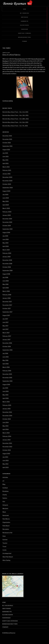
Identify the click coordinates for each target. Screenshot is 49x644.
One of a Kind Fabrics (11, 55)
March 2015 (6, 402)
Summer (5, 540)
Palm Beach (6, 526)
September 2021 (7, 146)
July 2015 (5, 388)
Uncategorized (7, 553)
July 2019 (5, 236)
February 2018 (7, 295)
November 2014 (7, 416)
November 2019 (7, 222)
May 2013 (5, 464)
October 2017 (7, 308)
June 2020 (6, 198)
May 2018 (5, 284)
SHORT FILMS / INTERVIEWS (24, 33)
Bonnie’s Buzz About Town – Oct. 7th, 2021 (15, 126)
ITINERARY (24, 41)
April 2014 (6, 429)
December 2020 (7, 177)
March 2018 (6, 291)
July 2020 (5, 195)
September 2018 (7, 271)
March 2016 (6, 367)
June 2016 (6, 357)
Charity (5, 495)
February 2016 (7, 371)
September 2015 (7, 381)
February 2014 (7, 436)
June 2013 (6, 460)
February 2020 (7, 212)
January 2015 (7, 409)
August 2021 (6, 150)
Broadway (6, 491)
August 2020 (6, 191)
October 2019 (7, 226)
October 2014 (7, 419)
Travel (4, 547)
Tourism (5, 543)
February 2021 (7, 170)
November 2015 (7, 378)
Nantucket (6, 515)
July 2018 (5, 277)
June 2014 (6, 422)
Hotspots (5, 505)
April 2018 (6, 288)
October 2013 (7, 450)
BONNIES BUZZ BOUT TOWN (24, 37)
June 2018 (6, 281)
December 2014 (7, 412)
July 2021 (5, 153)
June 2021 (6, 157)
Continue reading (8, 101)
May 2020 (6, 201)
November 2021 (7, 139)
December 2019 (7, 219)
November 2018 (7, 264)
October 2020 (7, 184)
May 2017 (5, 326)
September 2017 (7, 312)
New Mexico (6, 519)
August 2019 (6, 232)
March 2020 (6, 208)
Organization (6, 522)
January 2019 (7, 257)
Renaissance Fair (7, 533)
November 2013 (7, 447)
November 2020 (7, 181)
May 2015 (5, 395)
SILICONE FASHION (24, 25)
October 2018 (7, 267)
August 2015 (6, 385)
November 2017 (7, 305)
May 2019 (5, 243)
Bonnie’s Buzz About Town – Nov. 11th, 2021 (15, 115)
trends (4, 550)
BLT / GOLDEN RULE (24, 13)
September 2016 (7, 350)
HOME (24, 9)
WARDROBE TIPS (24, 21)
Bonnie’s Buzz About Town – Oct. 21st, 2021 (15, 122)
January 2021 (6, 174)
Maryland (5, 508)
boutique (5, 488)
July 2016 (5, 353)
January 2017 (6, 340)
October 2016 (7, 346)
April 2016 (6, 364)
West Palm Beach (8, 557)
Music (4, 512)
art (3, 481)
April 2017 (6, 329)
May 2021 (5, 160)
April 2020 (6, 205)
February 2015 (7, 405)
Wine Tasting (6, 560)
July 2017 (5, 319)
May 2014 (5, 426)
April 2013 (6, 467)
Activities (5, 477)
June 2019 (6, 239)
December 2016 (7, 343)
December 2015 (7, 374)
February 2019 (7, 253)
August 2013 (6, 454)
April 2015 (6, 398)
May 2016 (5, 360)
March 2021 (6, 167)
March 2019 (6, 250)
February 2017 (7, 336)
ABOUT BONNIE (24, 17)
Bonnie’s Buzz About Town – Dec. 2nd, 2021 (15, 112)
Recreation (6, 529)
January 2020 (7, 215)
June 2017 (6, 322)
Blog (4, 484)
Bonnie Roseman (20, 59)
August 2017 (6, 315)
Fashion (5, 498)
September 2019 (7, 229)
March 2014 (6, 433)
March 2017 (6, 333)
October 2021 (7, 143)
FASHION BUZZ (24, 29)
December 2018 (7, 260)
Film (4, 502)
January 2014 (7, 440)
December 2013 (7, 443)
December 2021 (7, 136)
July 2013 (5, 457)
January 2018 (7, 298)
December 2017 (7, 302)
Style (4, 536)
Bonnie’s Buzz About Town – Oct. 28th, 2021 (16, 119)
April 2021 (6, 163)
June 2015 (6, 391)
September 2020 (8, 188)
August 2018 (6, 274)
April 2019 (6, 246)
